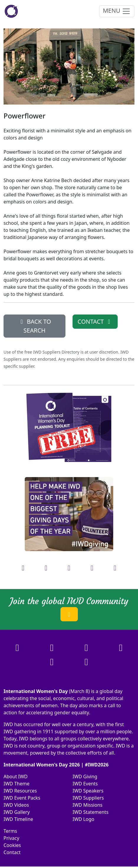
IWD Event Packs (22, 798)
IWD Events (85, 784)
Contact (12, 852)
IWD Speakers (88, 791)
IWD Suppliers (88, 798)
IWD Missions (87, 805)
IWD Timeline (18, 819)
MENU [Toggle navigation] (117, 11)
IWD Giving (85, 776)
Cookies (12, 845)
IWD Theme (17, 784)
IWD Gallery (17, 812)
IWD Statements (91, 812)
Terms (10, 831)
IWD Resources (20, 791)
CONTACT (95, 321)
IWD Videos (16, 805)
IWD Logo (83, 819)
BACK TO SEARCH (34, 326)
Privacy (11, 838)
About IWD (16, 776)
